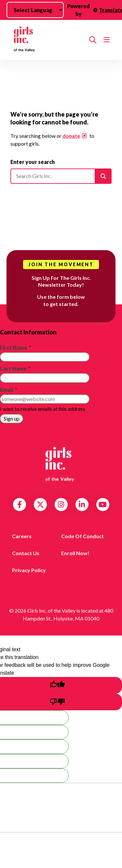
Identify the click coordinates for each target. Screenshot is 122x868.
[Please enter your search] (61, 176)
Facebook (20, 505)
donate (71, 136)
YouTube (103, 505)
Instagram (61, 505)
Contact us (26, 553)
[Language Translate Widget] (35, 10)
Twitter (40, 505)
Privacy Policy (29, 570)
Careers (22, 536)
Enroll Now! (75, 553)
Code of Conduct (82, 536)
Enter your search (33, 162)
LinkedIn (82, 505)
